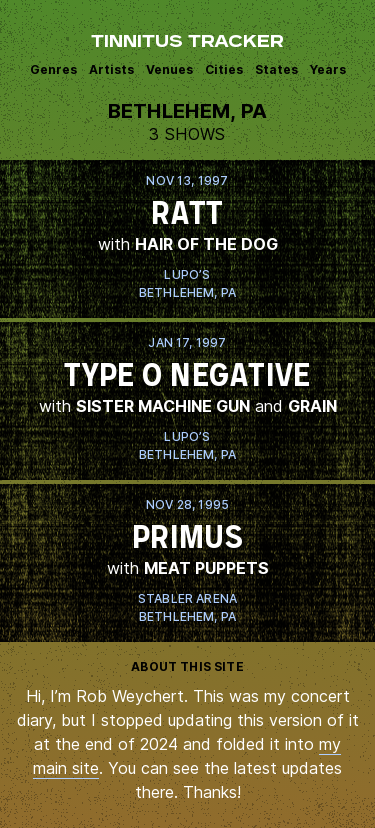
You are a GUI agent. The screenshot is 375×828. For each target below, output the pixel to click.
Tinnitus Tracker (187, 43)
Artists (111, 69)
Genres (53, 69)
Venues (169, 69)
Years (328, 69)
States (276, 69)
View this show (187, 239)
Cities (224, 69)
